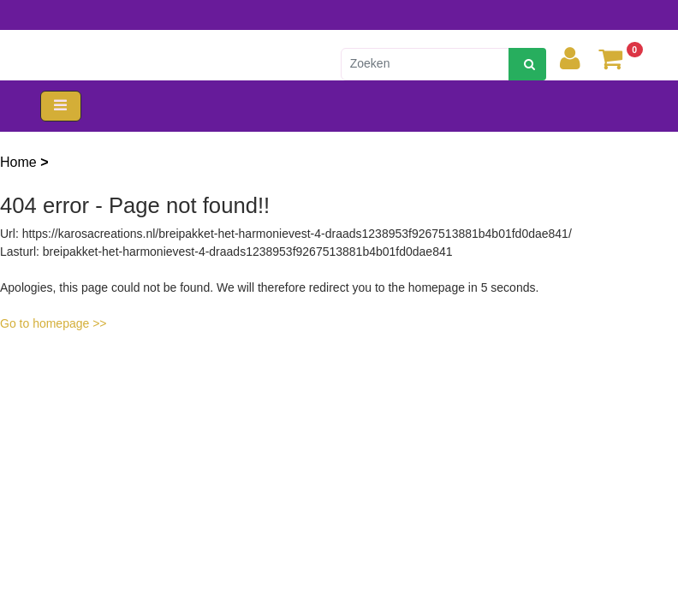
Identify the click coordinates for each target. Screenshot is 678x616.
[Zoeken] (425, 64)
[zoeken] (527, 64)
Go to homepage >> (54, 323)
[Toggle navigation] (61, 107)
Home (20, 162)
